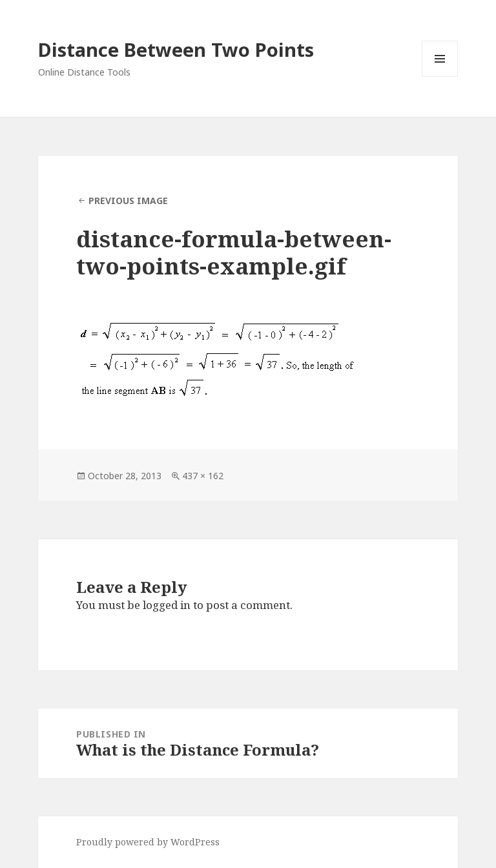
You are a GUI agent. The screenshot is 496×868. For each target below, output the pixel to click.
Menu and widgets (440, 77)
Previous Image (128, 201)
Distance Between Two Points (176, 49)
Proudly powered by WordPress (148, 842)
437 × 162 (203, 476)
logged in (167, 605)
